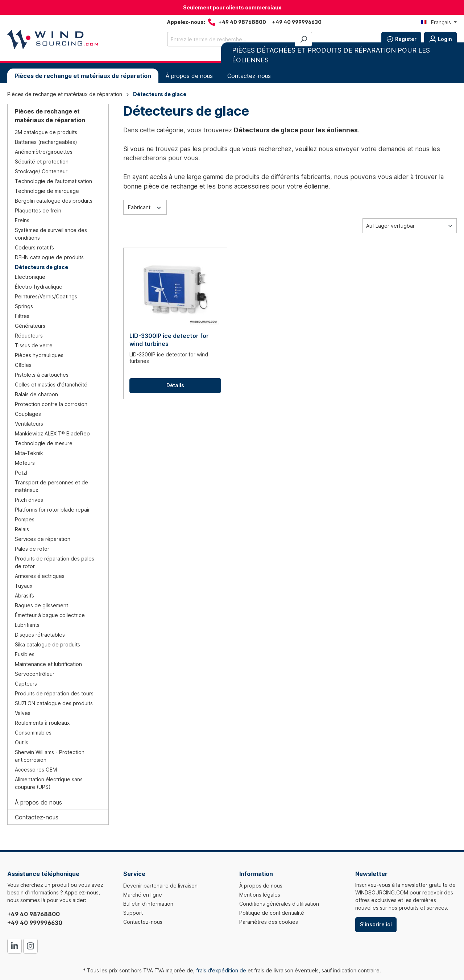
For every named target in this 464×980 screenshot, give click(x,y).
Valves (23, 713)
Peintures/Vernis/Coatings (46, 296)
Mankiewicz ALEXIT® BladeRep (52, 433)
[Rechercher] (304, 39)
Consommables (33, 733)
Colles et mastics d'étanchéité (51, 384)
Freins (22, 220)
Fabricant (145, 207)
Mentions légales (260, 895)
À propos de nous (38, 802)
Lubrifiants (27, 625)
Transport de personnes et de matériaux (51, 486)
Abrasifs (24, 596)
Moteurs (25, 463)
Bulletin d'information (148, 904)
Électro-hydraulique (39, 287)
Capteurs (26, 684)
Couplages (28, 414)
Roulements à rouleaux (42, 723)
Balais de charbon (36, 394)
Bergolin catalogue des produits (54, 201)
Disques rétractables (40, 635)
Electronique (30, 277)
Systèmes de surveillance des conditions (51, 234)
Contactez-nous (37, 817)
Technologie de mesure (44, 443)
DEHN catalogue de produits (49, 257)
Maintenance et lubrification (48, 664)
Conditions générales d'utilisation (279, 904)
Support (133, 913)
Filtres (22, 316)
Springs (24, 306)
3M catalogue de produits (46, 132)
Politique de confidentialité (272, 913)
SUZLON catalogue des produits (54, 703)
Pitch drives (29, 500)
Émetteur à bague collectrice (50, 615)
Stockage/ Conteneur (41, 171)
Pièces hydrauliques (39, 355)
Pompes (25, 519)
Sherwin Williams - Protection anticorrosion (50, 756)
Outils (22, 742)
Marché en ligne (143, 895)
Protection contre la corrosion (51, 404)
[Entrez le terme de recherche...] (231, 39)
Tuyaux (24, 586)
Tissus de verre (34, 345)
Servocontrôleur (35, 674)
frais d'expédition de (221, 970)
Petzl (21, 473)
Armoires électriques (40, 576)
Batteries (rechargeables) (46, 142)
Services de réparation (43, 539)
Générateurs (30, 326)
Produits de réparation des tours (54, 693)
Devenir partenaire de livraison (160, 886)
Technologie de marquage (47, 191)
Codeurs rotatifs (34, 247)
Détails (175, 385)
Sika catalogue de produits (47, 644)
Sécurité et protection (42, 162)
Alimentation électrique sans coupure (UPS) (49, 783)
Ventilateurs (29, 424)
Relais (22, 529)
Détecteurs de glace (42, 267)
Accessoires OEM (36, 770)
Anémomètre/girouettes (44, 152)
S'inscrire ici (376, 924)
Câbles (23, 365)
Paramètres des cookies (269, 922)
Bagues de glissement (42, 605)
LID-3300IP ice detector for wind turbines (169, 340)
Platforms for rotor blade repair (52, 510)
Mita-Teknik (29, 453)
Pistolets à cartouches (42, 375)
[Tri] (410, 226)
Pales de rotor (32, 549)
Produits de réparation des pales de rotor (55, 562)
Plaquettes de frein (38, 210)
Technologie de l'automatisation (53, 181)
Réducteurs (29, 336)
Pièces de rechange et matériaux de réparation (50, 116)
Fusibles (25, 654)
